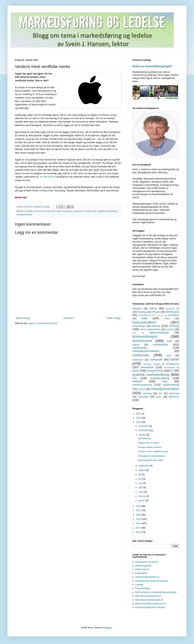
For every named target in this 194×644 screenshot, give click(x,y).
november (144, 430)
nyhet (59, 211)
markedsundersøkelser (146, 351)
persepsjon (78, 211)
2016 (139, 515)
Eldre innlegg (114, 318)
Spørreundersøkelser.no (147, 577)
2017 (139, 510)
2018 (139, 506)
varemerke (143, 397)
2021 (139, 414)
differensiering (139, 312)
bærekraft (170, 309)
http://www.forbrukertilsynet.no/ (151, 604)
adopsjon (137, 309)
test (160, 393)
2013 (139, 528)
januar (142, 500)
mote (169, 356)
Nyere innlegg (23, 318)
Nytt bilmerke (145, 439)
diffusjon (156, 312)
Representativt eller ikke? (151, 460)
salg (165, 381)
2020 (139, 418)
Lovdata (139, 585)
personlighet (169, 367)
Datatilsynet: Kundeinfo (147, 562)
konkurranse (39, 211)
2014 (139, 523)
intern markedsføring (150, 329)
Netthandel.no (142, 569)
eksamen (160, 315)
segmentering (171, 385)
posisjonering (90, 211)
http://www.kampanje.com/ (148, 596)
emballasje (174, 315)
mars (141, 492)
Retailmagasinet (143, 566)
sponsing (147, 393)
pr (172, 371)
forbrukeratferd (144, 322)
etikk (145, 318)
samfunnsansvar (142, 385)
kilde (134, 333)
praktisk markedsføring (107, 211)
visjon (159, 397)
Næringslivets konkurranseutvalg (151, 581)
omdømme (67, 211)
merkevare (51, 211)
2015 (139, 519)
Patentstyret (141, 573)
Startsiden (68, 318)
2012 (139, 532)
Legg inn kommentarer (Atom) (43, 323)
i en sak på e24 (47, 177)
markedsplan (160, 345)
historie (156, 326)
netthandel (156, 360)
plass (136, 371)
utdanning (174, 393)
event (167, 318)
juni (141, 479)
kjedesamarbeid (159, 333)
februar (142, 496)
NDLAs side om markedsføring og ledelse (156, 592)
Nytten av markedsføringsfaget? (152, 66)
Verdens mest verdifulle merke (153, 452)
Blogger (108, 628)
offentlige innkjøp (152, 364)
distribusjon (172, 312)
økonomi (174, 397)
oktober (143, 435)
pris (135, 378)
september (144, 466)
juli (140, 474)
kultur (169, 341)
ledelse (136, 345)
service (142, 389)
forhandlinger (139, 326)
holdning (29, 211)
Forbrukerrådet (143, 588)
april (141, 487)
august (142, 470)
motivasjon (138, 360)
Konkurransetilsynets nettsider (150, 607)
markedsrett (140, 348)
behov (153, 308)
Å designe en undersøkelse (152, 456)
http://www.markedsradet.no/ (149, 600)
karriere (170, 329)
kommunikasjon (145, 336)
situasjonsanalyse (24, 214)
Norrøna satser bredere (150, 447)
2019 (139, 422)
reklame (137, 381)
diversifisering (145, 315)
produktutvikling (160, 378)
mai (141, 483)
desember (144, 426)
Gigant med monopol (148, 443)
